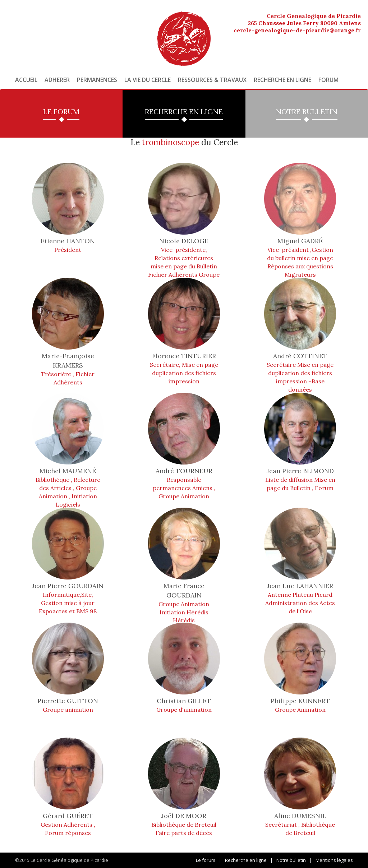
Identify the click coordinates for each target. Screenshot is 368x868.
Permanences (97, 80)
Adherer (57, 80)
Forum (328, 80)
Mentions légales (334, 860)
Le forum (206, 860)
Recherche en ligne (282, 80)
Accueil (26, 80)
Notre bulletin (291, 860)
